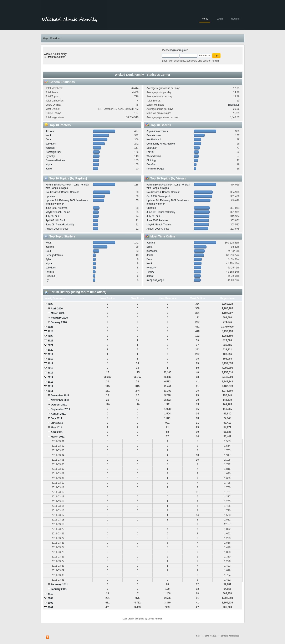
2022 (50, 341)
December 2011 (60, 396)
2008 (50, 603)
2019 (50, 354)
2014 (50, 377)
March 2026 (58, 313)
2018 (50, 359)
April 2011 (57, 432)
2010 (50, 594)
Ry (47, 280)
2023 (50, 336)
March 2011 (58, 437)
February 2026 (59, 318)
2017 (50, 363)
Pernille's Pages (156, 169)
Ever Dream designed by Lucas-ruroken (142, 619)
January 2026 (59, 322)
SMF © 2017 (211, 636)
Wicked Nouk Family (55, 54)
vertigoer (50, 148)
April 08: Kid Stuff (55, 220)
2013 (50, 382)
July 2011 (56, 418)
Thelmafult (234, 105)
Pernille (50, 272)
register (183, 50)
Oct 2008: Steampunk (159, 196)
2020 (50, 350)
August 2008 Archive (57, 229)
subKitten (51, 144)
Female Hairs (154, 135)
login (173, 50)
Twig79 (151, 272)
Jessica (50, 131)
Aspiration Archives (157, 131)
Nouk (49, 135)
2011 (50, 391)
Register (236, 19)
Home (205, 19)
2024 (50, 331)
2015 (50, 373)
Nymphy (50, 156)
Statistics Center (56, 57)
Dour (48, 140)
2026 (50, 304)
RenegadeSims (54, 255)
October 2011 (59, 405)
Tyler (48, 259)
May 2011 (56, 428)
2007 (50, 607)
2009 (50, 598)
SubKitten (152, 148)
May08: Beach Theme (58, 212)
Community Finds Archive (161, 144)
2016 (50, 368)
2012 (50, 386)
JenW (49, 169)
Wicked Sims (154, 156)
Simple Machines (230, 636)
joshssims (152, 251)
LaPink (150, 152)
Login (220, 19)
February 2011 (59, 585)
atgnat (49, 164)
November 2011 (60, 400)
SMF (199, 636)
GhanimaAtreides (55, 160)
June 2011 (57, 423)
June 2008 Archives (57, 208)
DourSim (151, 164)
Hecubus (50, 276)
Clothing (151, 160)
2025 (50, 327)
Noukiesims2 (154, 140)
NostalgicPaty (53, 152)
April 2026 (57, 309)
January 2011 (59, 589)
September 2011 (60, 409)
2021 (50, 345)
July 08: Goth (53, 216)
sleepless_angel (156, 280)
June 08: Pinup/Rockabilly (60, 225)
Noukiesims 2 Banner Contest (62, 192)
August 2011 (58, 414)
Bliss (149, 247)
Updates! (51, 196)
